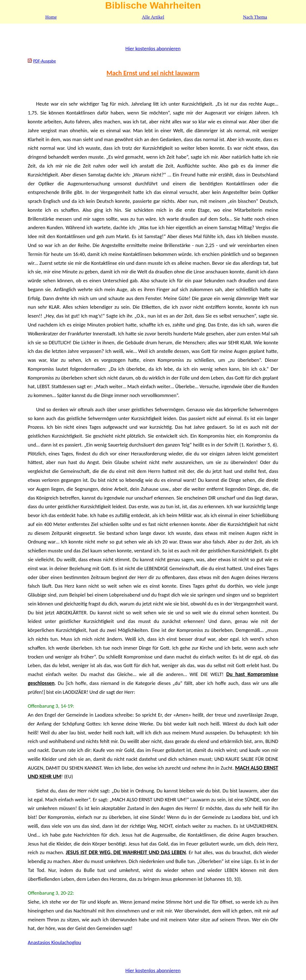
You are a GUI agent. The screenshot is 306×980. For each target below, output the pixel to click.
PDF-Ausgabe (44, 61)
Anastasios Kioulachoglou (54, 942)
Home (51, 17)
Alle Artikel (153, 17)
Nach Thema (255, 17)
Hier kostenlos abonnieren (153, 48)
